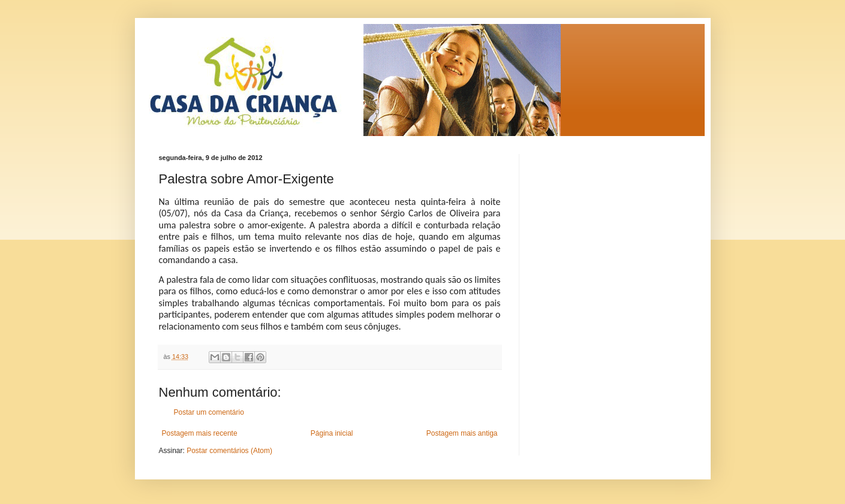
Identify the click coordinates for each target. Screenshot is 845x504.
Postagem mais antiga (462, 433)
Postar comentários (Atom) (229, 451)
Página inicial (332, 433)
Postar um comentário (209, 412)
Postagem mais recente (200, 433)
